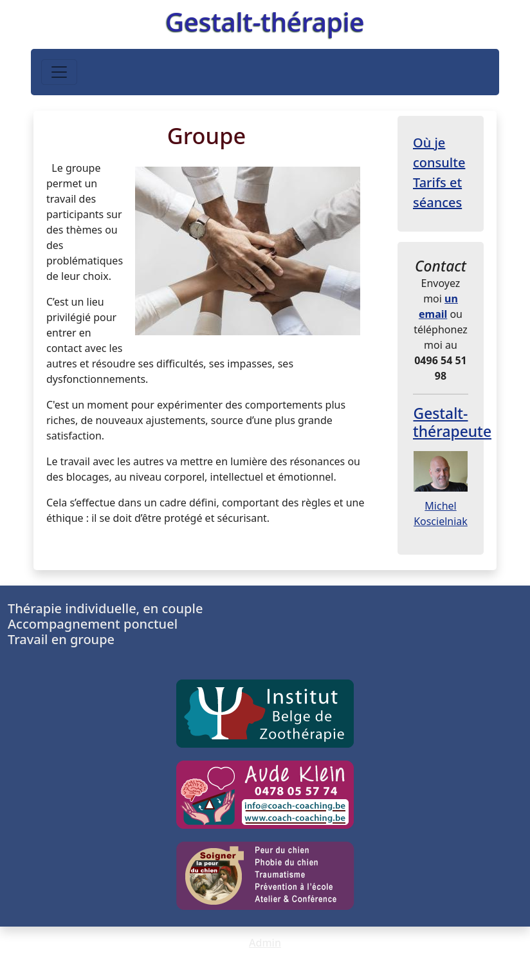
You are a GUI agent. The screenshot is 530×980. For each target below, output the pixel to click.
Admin (265, 943)
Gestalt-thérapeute (452, 422)
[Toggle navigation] (59, 72)
